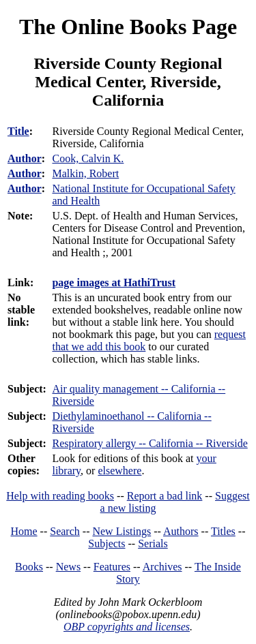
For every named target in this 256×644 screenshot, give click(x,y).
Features (112, 567)
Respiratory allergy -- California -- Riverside (150, 443)
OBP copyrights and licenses (127, 627)
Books (29, 567)
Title (18, 131)
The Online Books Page (128, 27)
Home (24, 531)
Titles (223, 531)
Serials (153, 543)
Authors (181, 531)
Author (25, 158)
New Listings (122, 531)
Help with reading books (60, 496)
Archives (162, 567)
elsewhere (119, 471)
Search (65, 531)
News (68, 567)
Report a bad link (165, 496)
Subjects (106, 543)
